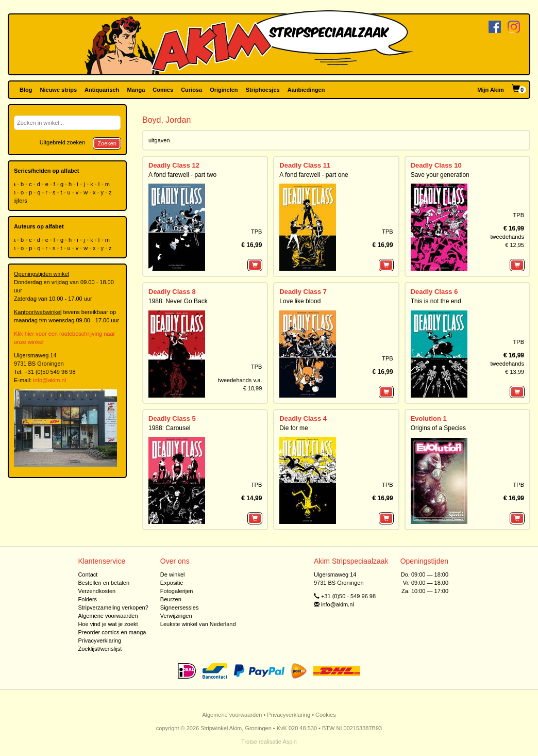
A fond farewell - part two (182, 175)
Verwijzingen (176, 616)
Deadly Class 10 (436, 165)
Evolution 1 (429, 418)
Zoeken (107, 143)
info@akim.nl (49, 380)
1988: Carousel (169, 428)
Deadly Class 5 (172, 418)
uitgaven (159, 140)
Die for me (293, 428)
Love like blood (300, 301)
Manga (136, 90)
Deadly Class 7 (303, 292)
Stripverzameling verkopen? (113, 607)
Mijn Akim (491, 90)
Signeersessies (180, 607)
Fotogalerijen (177, 591)
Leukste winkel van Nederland (198, 624)
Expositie (172, 583)
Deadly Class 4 (303, 418)
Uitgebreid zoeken (63, 142)
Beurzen (171, 599)
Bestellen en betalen (104, 583)
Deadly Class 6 (434, 292)
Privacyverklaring (99, 640)
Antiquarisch (102, 90)
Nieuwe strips (59, 90)
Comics (163, 90)
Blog (26, 90)
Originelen (224, 90)
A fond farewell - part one (314, 175)
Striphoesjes (263, 90)
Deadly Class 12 (174, 165)
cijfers (21, 201)
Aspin (290, 742)
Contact (88, 574)
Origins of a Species (438, 428)
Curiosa (191, 90)
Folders (87, 599)
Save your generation (440, 175)
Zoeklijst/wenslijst (100, 649)
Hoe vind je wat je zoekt (108, 624)
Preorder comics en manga (112, 632)
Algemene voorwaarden (108, 616)
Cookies (326, 715)
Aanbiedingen (306, 90)
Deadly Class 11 (305, 165)
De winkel (173, 574)
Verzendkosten (97, 591)
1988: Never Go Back (178, 301)
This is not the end (436, 301)
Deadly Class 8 (172, 292)
